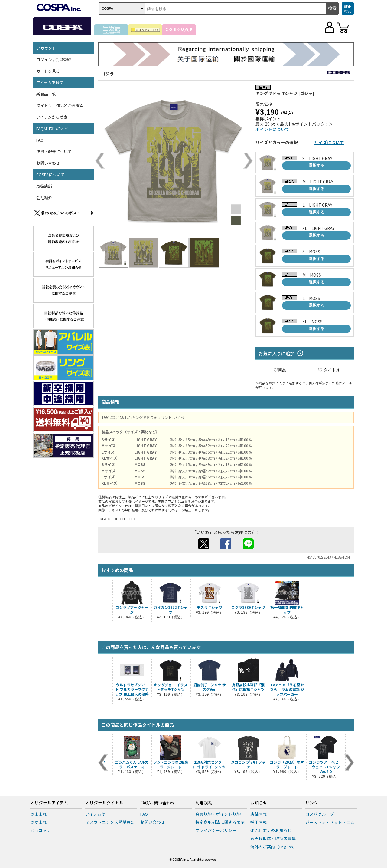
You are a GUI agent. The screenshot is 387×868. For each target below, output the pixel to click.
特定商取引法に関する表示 (220, 822)
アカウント (46, 48)
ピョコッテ (41, 830)
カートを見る (48, 71)
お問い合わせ (48, 163)
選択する (317, 165)
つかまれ (39, 822)
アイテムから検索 (52, 117)
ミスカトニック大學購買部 (110, 822)
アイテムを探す (50, 83)
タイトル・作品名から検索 (60, 106)
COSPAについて (50, 175)
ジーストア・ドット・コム (330, 822)
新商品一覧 (46, 94)
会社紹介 (44, 198)
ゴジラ (108, 74)
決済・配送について (54, 152)
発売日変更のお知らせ (271, 830)
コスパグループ (320, 814)
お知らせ (259, 803)
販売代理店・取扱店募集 (273, 838)
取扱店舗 (44, 186)
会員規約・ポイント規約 (218, 814)
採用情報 (259, 822)
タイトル (329, 370)
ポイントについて (272, 129)
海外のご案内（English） (274, 847)
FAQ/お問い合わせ (52, 129)
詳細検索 (348, 9)
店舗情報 (259, 814)
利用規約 (204, 803)
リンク (312, 803)
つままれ (39, 814)
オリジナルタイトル (104, 803)
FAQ (40, 140)
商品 (280, 370)
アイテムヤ (95, 814)
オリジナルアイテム (49, 803)
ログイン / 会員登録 (54, 59)
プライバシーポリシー (216, 830)
